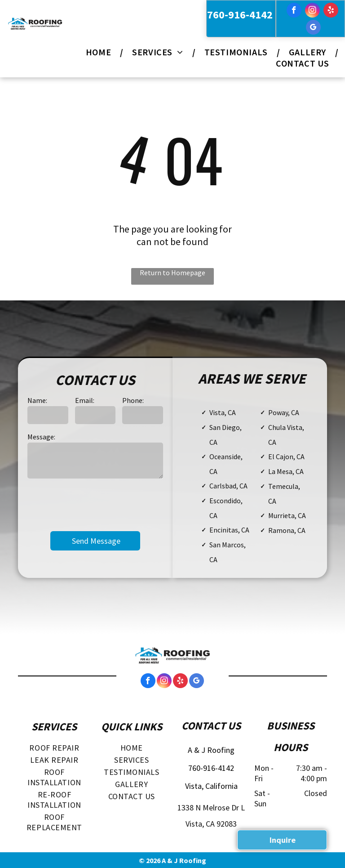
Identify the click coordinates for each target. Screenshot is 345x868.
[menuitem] (100, 52)
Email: (85, 400)
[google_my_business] (313, 28)
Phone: (133, 400)
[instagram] (312, 11)
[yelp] (331, 11)
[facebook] (294, 11)
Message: (41, 437)
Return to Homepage (172, 273)
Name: (37, 400)
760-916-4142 (240, 15)
